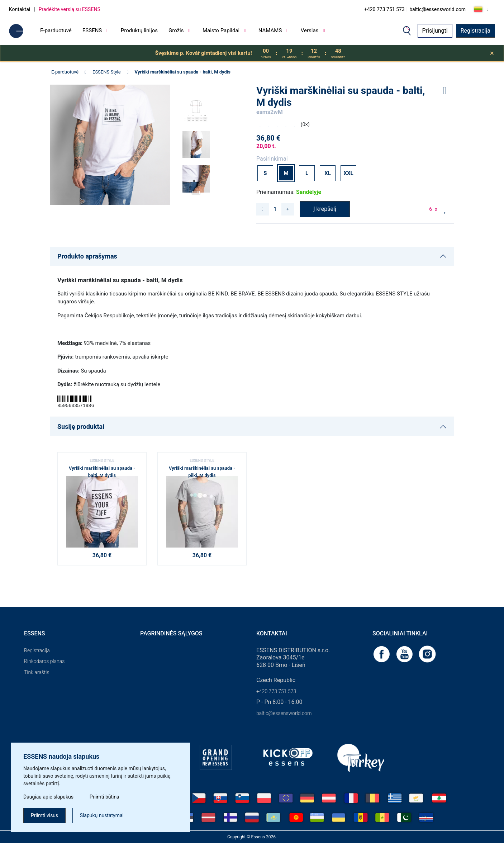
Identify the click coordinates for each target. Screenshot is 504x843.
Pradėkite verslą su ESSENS (70, 9)
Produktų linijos (139, 30)
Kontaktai (20, 9)
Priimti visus (44, 815)
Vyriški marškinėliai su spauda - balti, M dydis (183, 72)
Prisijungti (435, 31)
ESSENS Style (107, 72)
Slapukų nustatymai (102, 815)
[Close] (492, 53)
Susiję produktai (81, 427)
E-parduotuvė (56, 30)
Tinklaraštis (37, 672)
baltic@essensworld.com (438, 9)
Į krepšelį (325, 209)
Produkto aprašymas (87, 256)
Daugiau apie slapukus (48, 797)
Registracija (476, 31)
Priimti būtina (104, 797)
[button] (196, 191)
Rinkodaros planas (44, 661)
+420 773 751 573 (384, 9)
